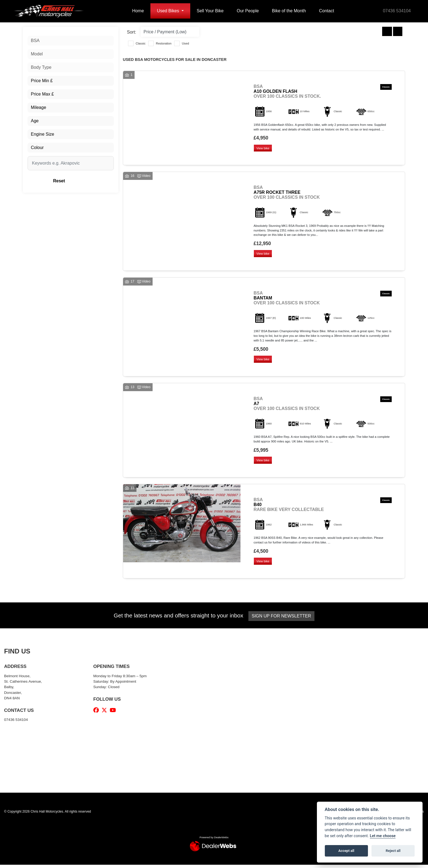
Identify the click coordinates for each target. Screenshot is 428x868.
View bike (264, 148)
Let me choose (383, 836)
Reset (86, 181)
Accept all (346, 851)
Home (138, 11)
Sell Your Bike (210, 11)
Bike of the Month (289, 11)
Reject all (393, 851)
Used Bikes (169, 11)
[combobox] (71, 41)
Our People (248, 11)
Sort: (132, 32)
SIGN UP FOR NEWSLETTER (283, 619)
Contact (327, 11)
